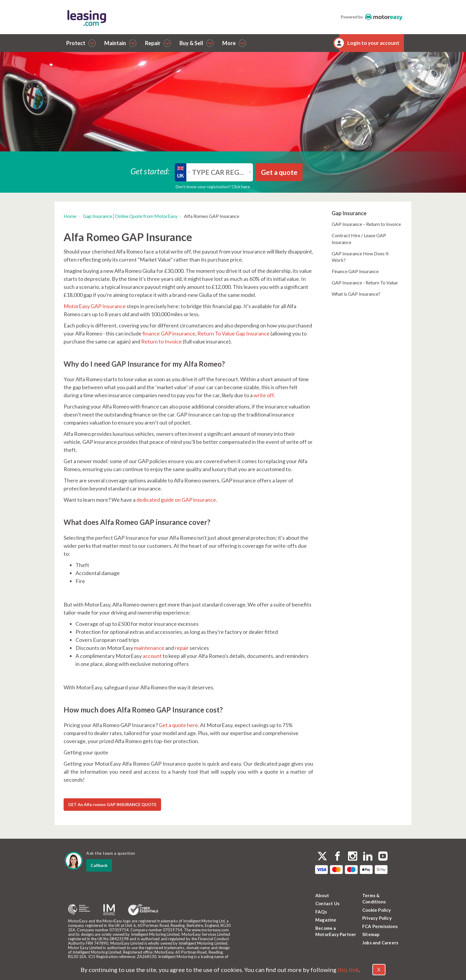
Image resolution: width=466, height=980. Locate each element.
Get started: (150, 171)
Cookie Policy (377, 910)
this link (348, 970)
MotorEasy (384, 17)
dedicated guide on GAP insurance (176, 500)
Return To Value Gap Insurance (233, 333)
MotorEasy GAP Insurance (95, 306)
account (152, 656)
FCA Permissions (380, 926)
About (322, 895)
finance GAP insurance (169, 333)
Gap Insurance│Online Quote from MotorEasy (130, 216)
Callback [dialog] (99, 865)
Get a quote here (178, 725)
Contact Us (327, 903)
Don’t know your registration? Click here (213, 187)
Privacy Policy (377, 918)
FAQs (321, 912)
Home (70, 216)
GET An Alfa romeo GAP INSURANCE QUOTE (112, 804)
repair (182, 648)
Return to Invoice (162, 341)
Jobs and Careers (380, 943)
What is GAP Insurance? (356, 294)
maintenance (149, 648)
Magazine (326, 920)
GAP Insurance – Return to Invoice (366, 224)
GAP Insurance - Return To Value (365, 282)
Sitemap (371, 934)
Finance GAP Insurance (355, 271)
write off (264, 395)
